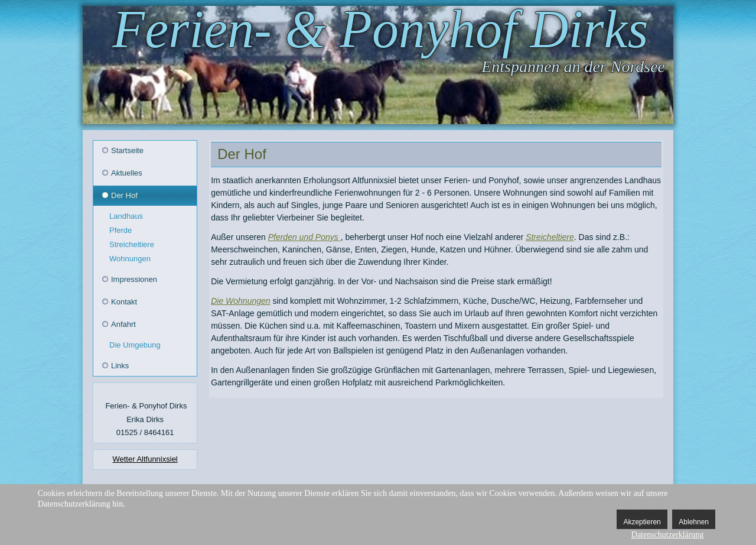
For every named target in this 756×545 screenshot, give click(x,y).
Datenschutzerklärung (668, 535)
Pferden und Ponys (303, 237)
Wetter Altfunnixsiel (145, 459)
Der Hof (124, 195)
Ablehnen (694, 522)
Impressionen (134, 279)
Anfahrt (123, 324)
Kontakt (124, 302)
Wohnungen (130, 259)
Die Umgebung (135, 345)
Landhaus (126, 216)
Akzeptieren (642, 522)
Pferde (120, 230)
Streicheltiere (132, 244)
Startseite (127, 150)
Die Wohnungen (240, 301)
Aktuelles (127, 173)
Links (120, 366)
